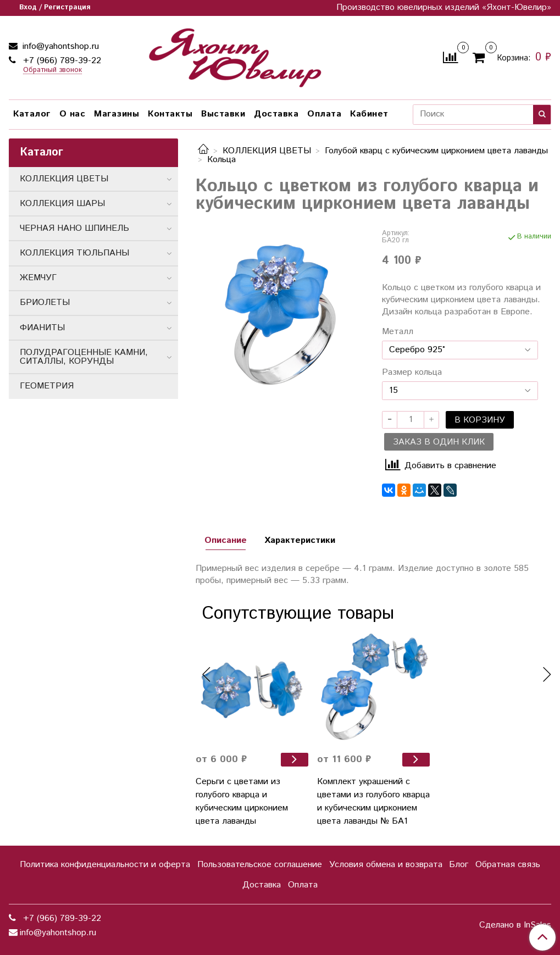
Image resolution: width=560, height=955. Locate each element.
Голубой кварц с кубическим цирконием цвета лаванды (436, 151)
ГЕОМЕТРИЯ (47, 386)
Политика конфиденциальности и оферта (105, 865)
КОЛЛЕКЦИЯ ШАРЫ (62, 204)
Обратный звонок (52, 71)
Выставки (223, 114)
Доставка (276, 114)
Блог (459, 865)
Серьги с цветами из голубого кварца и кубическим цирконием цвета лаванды (242, 801)
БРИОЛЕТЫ (45, 302)
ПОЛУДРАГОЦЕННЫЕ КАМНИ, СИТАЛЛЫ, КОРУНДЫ (84, 357)
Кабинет (369, 114)
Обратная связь (508, 865)
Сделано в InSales (515, 925)
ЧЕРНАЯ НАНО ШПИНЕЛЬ (74, 228)
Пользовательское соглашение (260, 865)
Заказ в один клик (439, 442)
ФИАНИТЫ (42, 328)
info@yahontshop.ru (59, 46)
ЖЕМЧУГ (38, 278)
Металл (398, 332)
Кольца (221, 160)
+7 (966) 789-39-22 (61, 61)
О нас (73, 114)
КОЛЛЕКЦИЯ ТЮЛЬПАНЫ (74, 253)
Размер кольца (412, 373)
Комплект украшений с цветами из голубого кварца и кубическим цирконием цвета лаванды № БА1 (373, 801)
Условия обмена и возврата (386, 865)
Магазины (117, 114)
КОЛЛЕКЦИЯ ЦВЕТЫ (267, 151)
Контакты (170, 114)
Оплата (324, 114)
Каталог (32, 114)
